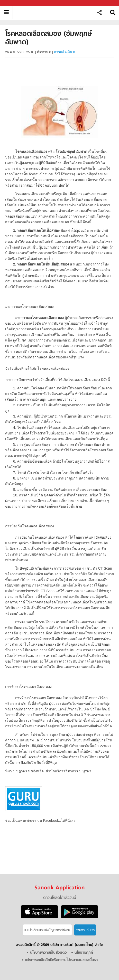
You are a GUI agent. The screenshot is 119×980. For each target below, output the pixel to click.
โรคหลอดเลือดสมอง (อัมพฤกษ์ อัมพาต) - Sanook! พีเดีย (55, 13)
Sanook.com (15, 3)
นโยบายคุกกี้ (84, 953)
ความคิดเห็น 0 (65, 52)
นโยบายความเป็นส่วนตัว (48, 953)
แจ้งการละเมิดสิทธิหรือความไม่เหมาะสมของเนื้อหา (61, 960)
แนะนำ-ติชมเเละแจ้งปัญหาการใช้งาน (47, 930)
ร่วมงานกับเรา (85, 930)
